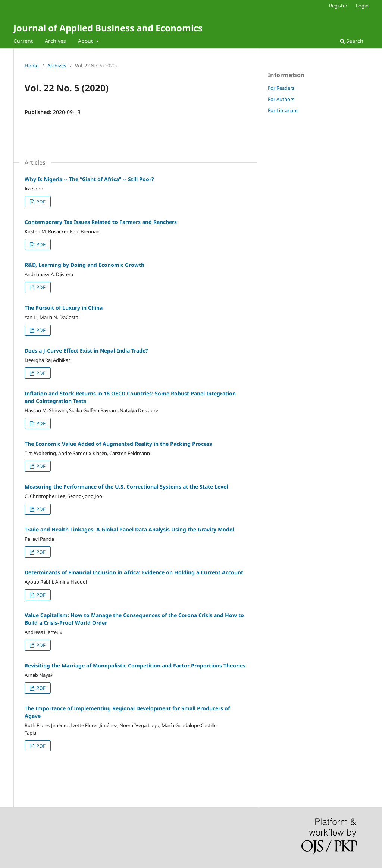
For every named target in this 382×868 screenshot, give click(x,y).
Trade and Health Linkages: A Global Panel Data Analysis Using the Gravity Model (129, 529)
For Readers (281, 88)
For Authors (281, 99)
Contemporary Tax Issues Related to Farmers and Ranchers (101, 222)
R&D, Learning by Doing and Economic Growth (84, 265)
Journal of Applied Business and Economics (108, 28)
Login (362, 6)
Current (23, 41)
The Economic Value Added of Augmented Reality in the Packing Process (118, 444)
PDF (40, 202)
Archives (55, 41)
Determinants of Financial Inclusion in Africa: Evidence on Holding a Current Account (134, 572)
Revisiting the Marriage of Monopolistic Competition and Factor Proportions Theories (135, 665)
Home (32, 66)
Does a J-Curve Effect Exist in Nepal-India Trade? (86, 351)
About (86, 41)
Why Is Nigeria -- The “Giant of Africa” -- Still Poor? (89, 179)
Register (338, 6)
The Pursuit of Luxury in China (64, 308)
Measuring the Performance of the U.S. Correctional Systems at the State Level (126, 487)
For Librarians (283, 110)
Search (352, 41)
